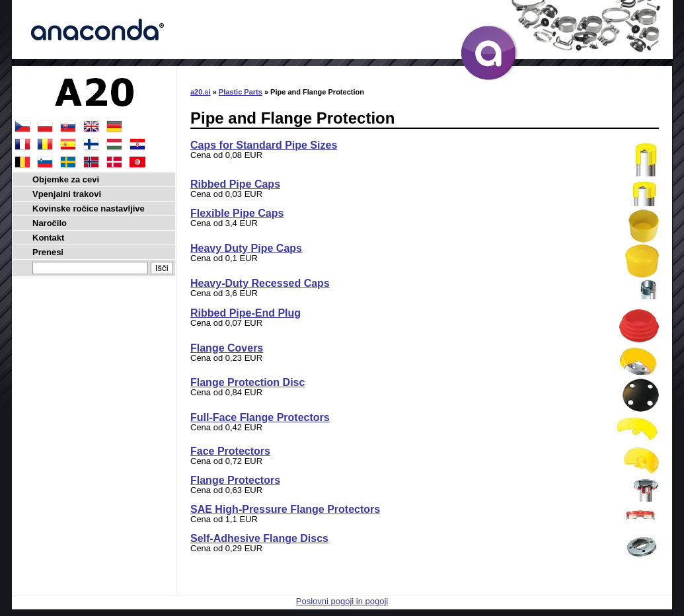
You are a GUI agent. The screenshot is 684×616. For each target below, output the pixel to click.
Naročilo (50, 223)
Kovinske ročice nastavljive (89, 209)
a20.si (201, 92)
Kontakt (48, 238)
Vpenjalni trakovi (67, 194)
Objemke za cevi (66, 179)
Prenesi (48, 252)
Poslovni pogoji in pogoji (342, 601)
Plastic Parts (241, 92)
